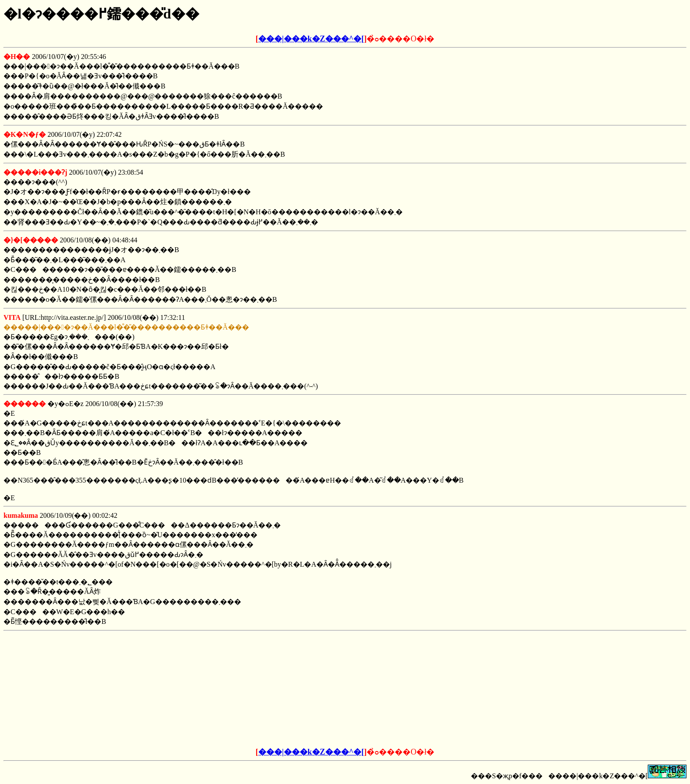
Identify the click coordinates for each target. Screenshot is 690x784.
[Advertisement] (278, 689)
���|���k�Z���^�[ (311, 39)
